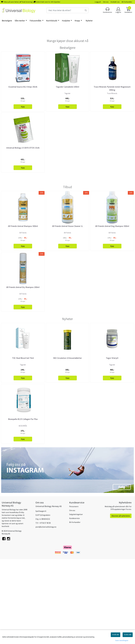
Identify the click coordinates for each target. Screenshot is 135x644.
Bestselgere (7, 21)
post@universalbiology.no (46, 612)
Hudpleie (66, 21)
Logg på (98, 2)
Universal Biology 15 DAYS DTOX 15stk (23, 191)
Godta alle (128, 635)
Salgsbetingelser (76, 600)
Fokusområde (36, 21)
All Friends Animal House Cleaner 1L (67, 312)
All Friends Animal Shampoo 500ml (23, 312)
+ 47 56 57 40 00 (45, 608)
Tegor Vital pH (112, 444)
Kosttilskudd (52, 21)
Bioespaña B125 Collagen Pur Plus (23, 505)
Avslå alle (116, 635)
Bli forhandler (127, 2)
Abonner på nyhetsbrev (121, 601)
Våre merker (20, 21)
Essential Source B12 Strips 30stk (23, 130)
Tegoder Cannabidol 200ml (67, 130)
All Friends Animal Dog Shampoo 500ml (112, 312)
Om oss (106, 2)
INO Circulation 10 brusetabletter (67, 444)
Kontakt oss (115, 2)
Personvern (74, 592)
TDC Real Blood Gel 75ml (23, 444)
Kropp (77, 21)
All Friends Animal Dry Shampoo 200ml (23, 373)
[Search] (67, 10)
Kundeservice (74, 604)
